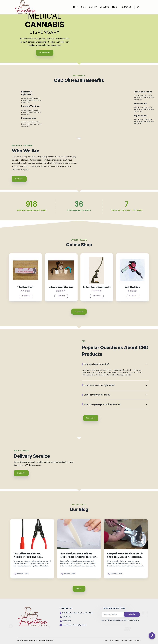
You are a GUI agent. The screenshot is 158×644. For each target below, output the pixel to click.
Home (106, 641)
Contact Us (26, 296)
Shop (111, 641)
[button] (116, 364)
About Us (124, 641)
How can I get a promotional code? (102, 404)
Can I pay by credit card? (97, 395)
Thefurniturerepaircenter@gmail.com (73, 625)
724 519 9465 (67, 617)
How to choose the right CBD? (99, 385)
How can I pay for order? (96, 364)
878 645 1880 (67, 621)
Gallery (117, 641)
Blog (131, 641)
